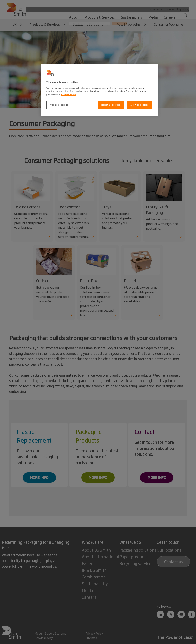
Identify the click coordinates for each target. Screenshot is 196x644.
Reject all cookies (111, 105)
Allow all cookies (139, 105)
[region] (99, 90)
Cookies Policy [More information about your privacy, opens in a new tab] (69, 94)
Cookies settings (59, 105)
